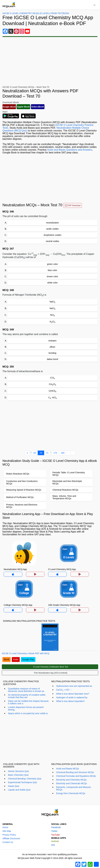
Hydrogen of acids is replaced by (72, 697)
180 (63, 453)
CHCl (52, 384)
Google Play (28, 659)
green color (52, 264)
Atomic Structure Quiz (18, 771)
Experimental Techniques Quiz (23, 782)
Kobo (16, 659)
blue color (53, 270)
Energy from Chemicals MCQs (71, 793)
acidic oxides (52, 229)
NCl (52, 315)
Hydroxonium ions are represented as (74, 686)
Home (5, 827)
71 (47, 453)
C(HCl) (52, 391)
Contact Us (8, 842)
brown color (52, 276)
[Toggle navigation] (94, 5)
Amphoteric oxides (52, 235)
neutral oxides (52, 241)
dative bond (52, 359)
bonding (52, 353)
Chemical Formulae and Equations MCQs (76, 776)
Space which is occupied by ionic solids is (28, 713)
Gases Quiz (14, 786)
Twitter (54, 831)
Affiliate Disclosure (11, 838)
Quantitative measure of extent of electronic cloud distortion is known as (26, 690)
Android (55, 841)
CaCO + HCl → (64, 690)
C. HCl (52, 398)
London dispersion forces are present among (26, 708)
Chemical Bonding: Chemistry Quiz (25, 779)
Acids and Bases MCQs (68, 769)
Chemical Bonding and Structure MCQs (75, 772)
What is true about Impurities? (70, 701)
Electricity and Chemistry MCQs (71, 780)
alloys (52, 347)
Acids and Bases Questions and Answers (70, 150)
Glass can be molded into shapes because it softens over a (28, 702)
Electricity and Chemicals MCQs (72, 783)
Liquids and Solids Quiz (19, 790)
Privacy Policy (9, 835)
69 (35, 453)
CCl (52, 378)
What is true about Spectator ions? (73, 694)
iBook (7, 659)
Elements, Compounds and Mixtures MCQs (74, 788)
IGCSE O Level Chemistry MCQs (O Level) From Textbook (36, 13)
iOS (53, 845)
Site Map (7, 831)
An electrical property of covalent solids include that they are (27, 696)
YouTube (55, 835)
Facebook (56, 827)
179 (55, 453)
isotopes (52, 341)
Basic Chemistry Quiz (18, 775)
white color (53, 283)
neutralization (52, 223)
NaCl (52, 302)
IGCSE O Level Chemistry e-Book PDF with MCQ (26, 653)
